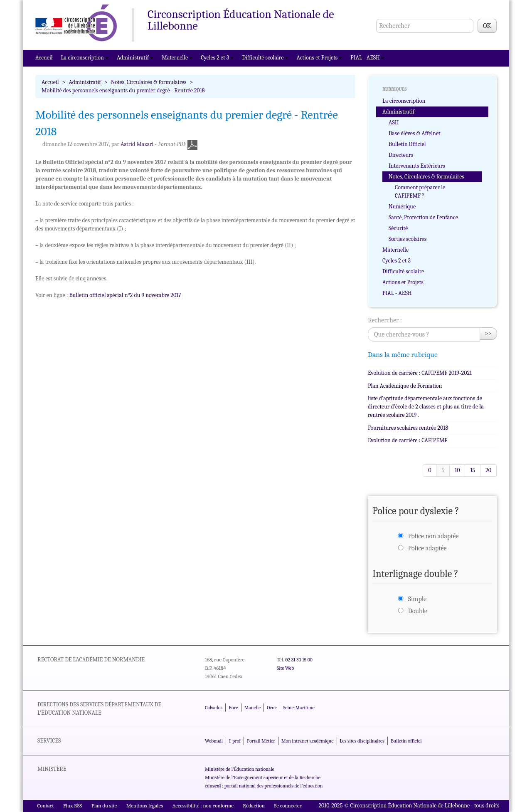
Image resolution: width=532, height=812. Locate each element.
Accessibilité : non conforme (203, 806)
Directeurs (401, 155)
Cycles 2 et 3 (217, 58)
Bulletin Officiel (407, 144)
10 (457, 470)
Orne (272, 708)
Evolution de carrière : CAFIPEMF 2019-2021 (420, 373)
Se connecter (288, 806)
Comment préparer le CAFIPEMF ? (420, 192)
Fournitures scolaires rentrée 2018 (408, 428)
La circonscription (85, 58)
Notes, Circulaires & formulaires (149, 82)
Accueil (44, 58)
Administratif (135, 58)
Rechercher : (385, 320)
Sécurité (398, 228)
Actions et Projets (319, 58)
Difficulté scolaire (265, 58)
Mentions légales (145, 806)
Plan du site (104, 806)
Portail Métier (261, 741)
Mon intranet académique (308, 741)
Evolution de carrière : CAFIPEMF (408, 440)
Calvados (214, 708)
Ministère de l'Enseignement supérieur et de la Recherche (263, 777)
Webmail (214, 741)
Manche (252, 708)
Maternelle (177, 58)
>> (488, 333)
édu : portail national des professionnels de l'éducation (264, 786)
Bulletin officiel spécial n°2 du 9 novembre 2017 (125, 295)
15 (473, 470)
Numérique (402, 207)
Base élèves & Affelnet (415, 133)
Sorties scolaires (408, 239)
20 (488, 470)
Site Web (285, 668)
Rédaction (254, 806)
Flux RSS (73, 806)
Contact (46, 806)
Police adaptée (427, 548)
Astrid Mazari (137, 144)
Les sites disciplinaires (362, 741)
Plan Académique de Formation (405, 386)
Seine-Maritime (299, 708)
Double (418, 611)
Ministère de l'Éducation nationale (240, 769)
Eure (233, 708)
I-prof (235, 741)
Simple (417, 599)
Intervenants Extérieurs (417, 166)
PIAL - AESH (367, 58)
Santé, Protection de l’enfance (423, 217)
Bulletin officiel (406, 741)
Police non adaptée (433, 536)
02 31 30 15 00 (299, 660)
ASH (394, 123)
